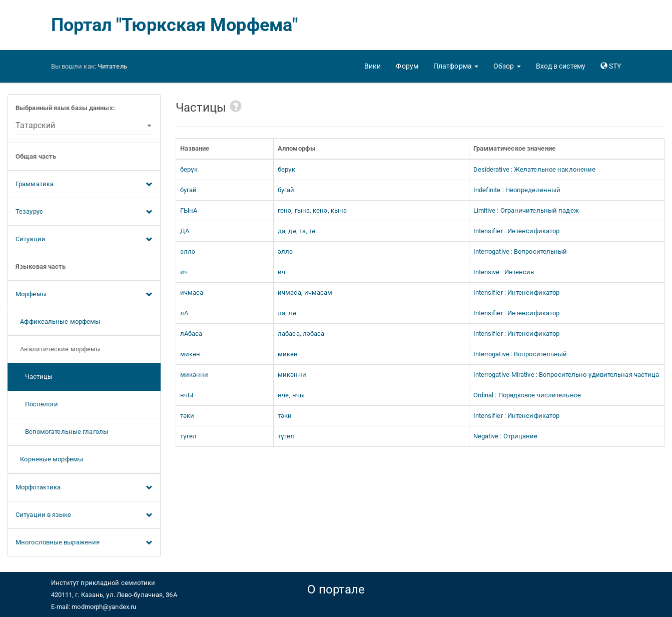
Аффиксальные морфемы (58, 322)
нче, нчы (291, 395)
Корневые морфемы (49, 459)
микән (190, 354)
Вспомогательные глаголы (62, 432)
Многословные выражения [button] (84, 543)
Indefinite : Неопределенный (517, 190)
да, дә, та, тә (296, 231)
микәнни (194, 375)
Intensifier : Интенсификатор (517, 231)
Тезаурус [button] (84, 212)
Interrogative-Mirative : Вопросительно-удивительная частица (566, 375)
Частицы (34, 377)
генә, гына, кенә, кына (312, 210)
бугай (189, 190)
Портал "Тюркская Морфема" (175, 25)
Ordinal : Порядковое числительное (527, 395)
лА (184, 313)
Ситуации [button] (84, 240)
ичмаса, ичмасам (305, 292)
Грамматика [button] (84, 185)
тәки (187, 416)
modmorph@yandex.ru (104, 607)
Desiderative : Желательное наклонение (535, 169)
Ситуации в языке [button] (84, 515)
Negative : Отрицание (506, 436)
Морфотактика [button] (84, 488)
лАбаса (191, 334)
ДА (185, 231)
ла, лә (287, 313)
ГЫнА (189, 210)
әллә (188, 251)
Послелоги (37, 404)
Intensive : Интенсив (504, 272)
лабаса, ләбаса (301, 334)
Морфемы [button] (84, 295)
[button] (456, 66)
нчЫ (187, 395)
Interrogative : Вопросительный (520, 251)
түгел (189, 436)
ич (184, 272)
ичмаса (192, 292)
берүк (189, 169)
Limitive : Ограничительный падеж (526, 210)
